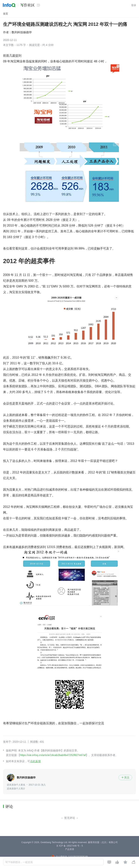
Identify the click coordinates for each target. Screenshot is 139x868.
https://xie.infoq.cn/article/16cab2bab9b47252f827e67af (53, 755)
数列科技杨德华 (22, 32)
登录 (134, 5)
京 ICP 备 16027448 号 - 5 (70, 846)
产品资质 (70, 849)
